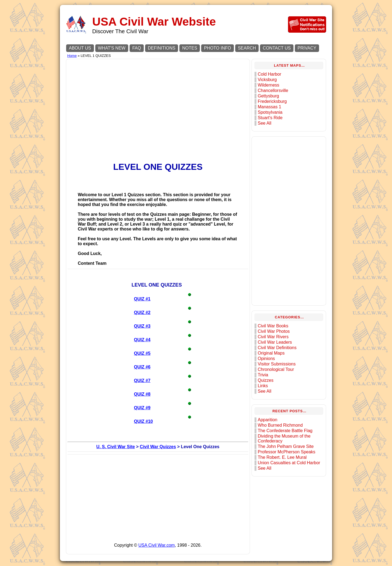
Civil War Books (273, 326)
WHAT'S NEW (112, 48)
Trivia (263, 375)
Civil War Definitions (277, 348)
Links (263, 386)
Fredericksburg (272, 101)
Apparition (268, 420)
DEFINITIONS (162, 48)
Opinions (266, 359)
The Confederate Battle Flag (285, 431)
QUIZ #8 (142, 394)
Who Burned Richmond (280, 425)
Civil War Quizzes (158, 447)
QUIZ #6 (142, 367)
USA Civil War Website (154, 22)
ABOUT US (80, 48)
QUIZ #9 (142, 408)
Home (72, 56)
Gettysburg (268, 96)
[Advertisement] (158, 99)
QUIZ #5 (142, 353)
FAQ (137, 48)
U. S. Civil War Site (116, 447)
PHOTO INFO (217, 48)
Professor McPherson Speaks (287, 452)
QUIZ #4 (142, 340)
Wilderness (269, 85)
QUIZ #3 (142, 326)
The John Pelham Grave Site (286, 446)
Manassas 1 (269, 107)
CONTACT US (277, 48)
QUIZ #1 (142, 299)
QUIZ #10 (143, 421)
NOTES (190, 48)
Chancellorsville (273, 90)
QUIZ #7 (142, 381)
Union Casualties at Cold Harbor (289, 463)
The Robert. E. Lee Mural (282, 457)
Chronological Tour (276, 369)
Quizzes (266, 380)
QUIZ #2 (142, 313)
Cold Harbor (269, 74)
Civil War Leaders (275, 342)
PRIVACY (307, 48)
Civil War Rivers (273, 337)
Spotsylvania (270, 112)
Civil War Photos (274, 331)
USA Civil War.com (157, 545)
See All (265, 123)
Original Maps (271, 353)
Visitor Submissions (277, 364)
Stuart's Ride (270, 118)
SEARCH (247, 48)
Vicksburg (267, 80)
